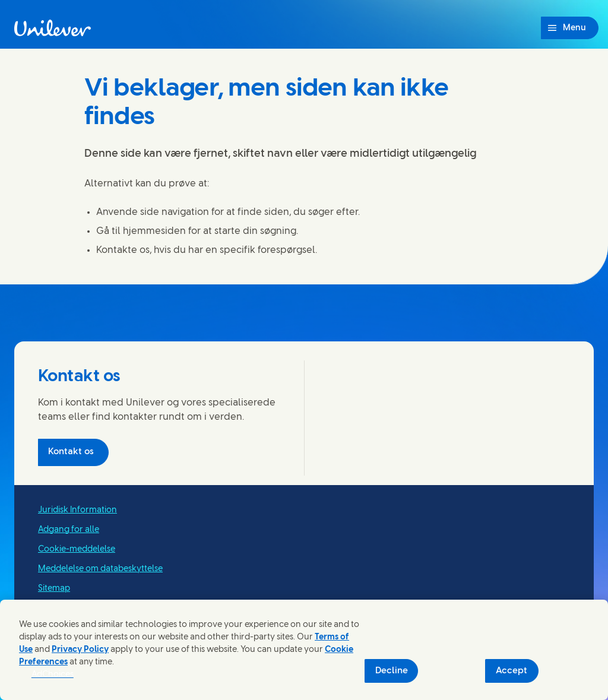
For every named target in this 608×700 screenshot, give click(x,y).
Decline (392, 671)
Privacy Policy (80, 650)
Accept (512, 671)
